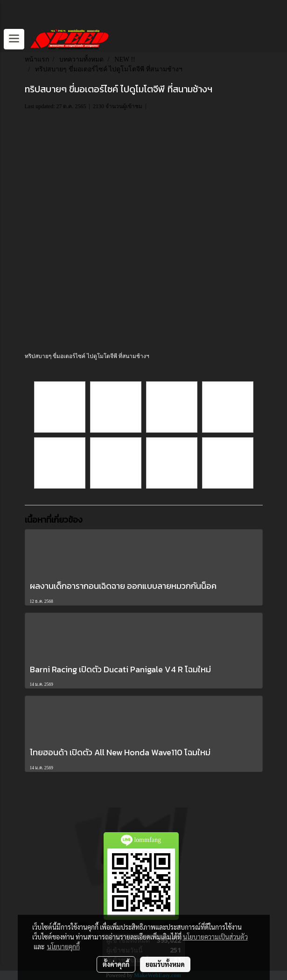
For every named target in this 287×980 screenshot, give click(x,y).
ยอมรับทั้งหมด (165, 964)
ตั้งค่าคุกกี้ (116, 964)
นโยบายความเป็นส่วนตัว (215, 937)
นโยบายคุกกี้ (63, 946)
